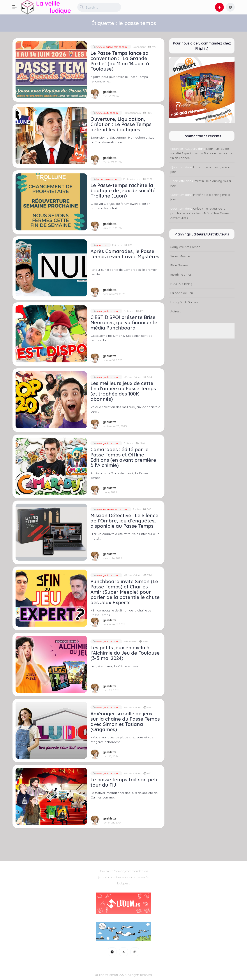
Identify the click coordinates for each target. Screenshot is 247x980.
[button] (17, 7)
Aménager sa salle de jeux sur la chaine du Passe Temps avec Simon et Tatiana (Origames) (125, 722)
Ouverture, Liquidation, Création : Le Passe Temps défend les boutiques (121, 124)
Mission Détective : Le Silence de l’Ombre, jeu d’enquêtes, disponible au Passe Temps (124, 521)
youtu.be (101, 245)
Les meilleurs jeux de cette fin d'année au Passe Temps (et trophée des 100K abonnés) (123, 391)
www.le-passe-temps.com (111, 47)
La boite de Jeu (182, 293)
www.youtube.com (107, 113)
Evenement (139, 47)
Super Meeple (180, 256)
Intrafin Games (181, 274)
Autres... (176, 311)
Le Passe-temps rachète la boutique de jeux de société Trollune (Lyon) (123, 191)
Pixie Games (179, 265)
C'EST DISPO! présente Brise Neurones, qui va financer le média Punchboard (124, 323)
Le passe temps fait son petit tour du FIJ (125, 782)
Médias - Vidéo (132, 377)
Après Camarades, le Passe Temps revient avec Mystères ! (125, 257)
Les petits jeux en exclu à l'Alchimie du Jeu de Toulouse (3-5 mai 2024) (125, 653)
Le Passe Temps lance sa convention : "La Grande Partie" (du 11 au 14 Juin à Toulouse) (120, 61)
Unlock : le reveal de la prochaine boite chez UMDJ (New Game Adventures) (199, 213)
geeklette (110, 92)
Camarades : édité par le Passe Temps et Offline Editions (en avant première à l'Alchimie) (123, 457)
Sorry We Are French (185, 247)
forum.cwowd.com (107, 179)
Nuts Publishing (181, 284)
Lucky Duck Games (184, 302)
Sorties (137, 509)
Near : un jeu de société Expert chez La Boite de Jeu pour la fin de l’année (202, 153)
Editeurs (117, 245)
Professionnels (132, 113)
